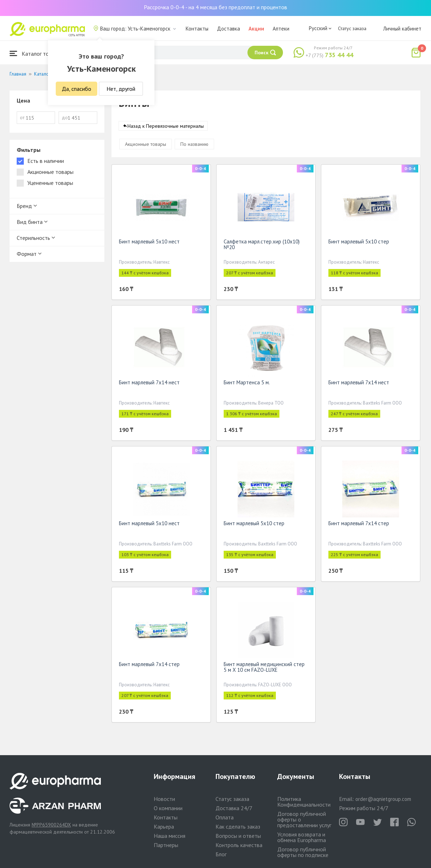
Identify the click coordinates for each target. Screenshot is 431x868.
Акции (256, 29)
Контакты (197, 29)
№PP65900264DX (51, 825)
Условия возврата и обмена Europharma (302, 837)
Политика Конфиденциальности (304, 802)
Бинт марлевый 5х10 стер (359, 243)
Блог (221, 854)
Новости (164, 799)
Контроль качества (239, 845)
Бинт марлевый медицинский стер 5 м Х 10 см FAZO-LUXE (264, 668)
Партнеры (166, 845)
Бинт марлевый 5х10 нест (149, 243)
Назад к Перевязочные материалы (166, 127)
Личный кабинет (402, 29)
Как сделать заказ (238, 826)
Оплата (225, 817)
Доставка (228, 29)
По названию (194, 145)
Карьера (164, 826)
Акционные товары (146, 145)
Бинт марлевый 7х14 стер (359, 525)
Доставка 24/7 (234, 808)
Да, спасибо (77, 89)
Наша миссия (170, 836)
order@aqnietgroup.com (383, 799)
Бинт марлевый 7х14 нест (149, 384)
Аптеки (281, 29)
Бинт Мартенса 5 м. (247, 384)
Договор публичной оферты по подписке (303, 852)
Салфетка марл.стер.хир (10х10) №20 (262, 246)
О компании (168, 808)
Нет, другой (121, 89)
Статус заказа (352, 28)
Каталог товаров (37, 53)
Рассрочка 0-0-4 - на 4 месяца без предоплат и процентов (215, 7)
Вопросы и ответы (238, 836)
